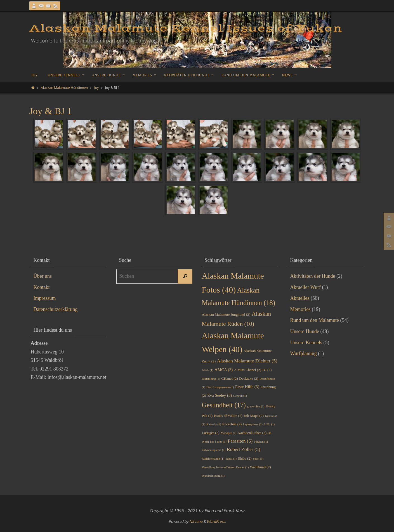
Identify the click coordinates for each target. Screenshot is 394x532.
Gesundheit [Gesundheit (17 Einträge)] (224, 405)
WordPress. (216, 521)
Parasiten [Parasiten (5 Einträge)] (240, 441)
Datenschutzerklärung (56, 309)
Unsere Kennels (306, 343)
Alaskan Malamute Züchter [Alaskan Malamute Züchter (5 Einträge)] (247, 361)
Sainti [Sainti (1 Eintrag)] (231, 459)
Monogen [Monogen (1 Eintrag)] (229, 433)
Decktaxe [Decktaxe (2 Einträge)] (249, 378)
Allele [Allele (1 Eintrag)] (208, 370)
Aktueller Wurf (305, 287)
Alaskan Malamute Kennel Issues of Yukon (186, 28)
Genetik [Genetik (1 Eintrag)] (240, 396)
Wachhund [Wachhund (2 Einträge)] (260, 467)
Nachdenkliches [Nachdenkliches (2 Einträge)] (252, 433)
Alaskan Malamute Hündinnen (64, 87)
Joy (96, 87)
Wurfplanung (304, 353)
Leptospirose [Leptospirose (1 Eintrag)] (253, 424)
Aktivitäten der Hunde (313, 276)
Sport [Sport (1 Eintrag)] (258, 459)
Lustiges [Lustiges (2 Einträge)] (211, 433)
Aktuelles (300, 298)
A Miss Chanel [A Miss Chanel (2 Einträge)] (248, 370)
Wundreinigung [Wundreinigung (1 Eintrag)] (213, 476)
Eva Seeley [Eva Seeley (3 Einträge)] (220, 395)
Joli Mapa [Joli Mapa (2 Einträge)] (254, 416)
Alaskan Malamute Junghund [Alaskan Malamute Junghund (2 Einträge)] (226, 314)
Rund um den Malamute (315, 320)
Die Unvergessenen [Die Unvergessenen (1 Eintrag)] (220, 387)
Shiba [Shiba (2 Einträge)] (245, 458)
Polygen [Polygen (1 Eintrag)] (261, 442)
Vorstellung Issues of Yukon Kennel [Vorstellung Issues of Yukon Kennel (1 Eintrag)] (225, 467)
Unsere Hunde (305, 331)
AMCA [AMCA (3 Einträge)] (224, 370)
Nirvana (196, 521)
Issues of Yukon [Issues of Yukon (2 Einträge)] (228, 416)
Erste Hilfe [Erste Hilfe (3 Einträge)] (247, 387)
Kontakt (42, 287)
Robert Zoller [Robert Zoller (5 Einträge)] (244, 449)
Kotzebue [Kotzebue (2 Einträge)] (232, 424)
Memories (300, 309)
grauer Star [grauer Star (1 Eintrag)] (256, 406)
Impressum (45, 298)
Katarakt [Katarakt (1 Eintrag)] (214, 424)
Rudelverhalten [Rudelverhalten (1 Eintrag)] (213, 459)
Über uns (43, 276)
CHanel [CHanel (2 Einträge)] (229, 378)
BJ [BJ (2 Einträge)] (267, 370)
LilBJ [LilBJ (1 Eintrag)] (269, 424)
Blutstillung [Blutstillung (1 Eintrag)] (211, 379)
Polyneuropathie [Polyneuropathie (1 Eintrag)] (214, 450)
